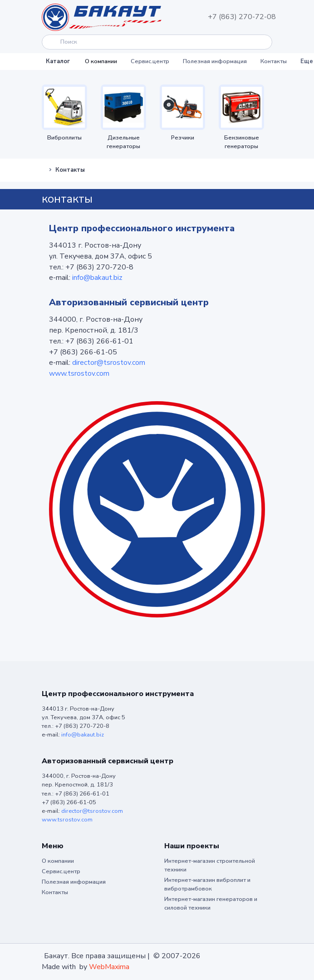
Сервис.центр (150, 61)
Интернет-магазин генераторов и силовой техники (211, 903)
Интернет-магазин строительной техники (210, 865)
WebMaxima (109, 967)
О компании (101, 61)
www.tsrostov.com (79, 373)
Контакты (274, 61)
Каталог (58, 61)
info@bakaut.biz (97, 278)
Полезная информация (215, 61)
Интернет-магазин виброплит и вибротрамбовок (207, 884)
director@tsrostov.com (109, 363)
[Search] (157, 42)
